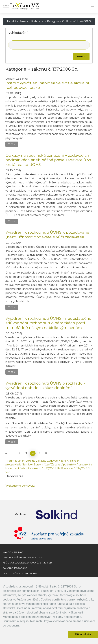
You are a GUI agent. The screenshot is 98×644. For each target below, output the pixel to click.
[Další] (46, 453)
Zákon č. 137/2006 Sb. (15, 568)
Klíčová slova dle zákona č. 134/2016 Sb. (28, 563)
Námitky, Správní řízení (36, 465)
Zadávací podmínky (64, 465)
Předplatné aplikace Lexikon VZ (23, 557)
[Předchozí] (6, 453)
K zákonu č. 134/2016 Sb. (76, 468)
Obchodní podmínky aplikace (21, 573)
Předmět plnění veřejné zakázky (26, 461)
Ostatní (24, 468)
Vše (8, 472)
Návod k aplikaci (13, 552)
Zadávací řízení (56, 461)
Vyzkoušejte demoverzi (20, 486)
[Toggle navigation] (92, 6)
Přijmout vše (83, 634)
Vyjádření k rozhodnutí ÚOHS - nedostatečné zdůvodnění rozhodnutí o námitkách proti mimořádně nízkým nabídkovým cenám (48, 323)
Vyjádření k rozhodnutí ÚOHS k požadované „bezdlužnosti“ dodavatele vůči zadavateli (47, 235)
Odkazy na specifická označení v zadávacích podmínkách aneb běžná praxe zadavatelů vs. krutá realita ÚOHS (49, 160)
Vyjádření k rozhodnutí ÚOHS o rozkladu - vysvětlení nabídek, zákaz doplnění (45, 385)
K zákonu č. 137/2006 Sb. (45, 468)
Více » (12, 144)
